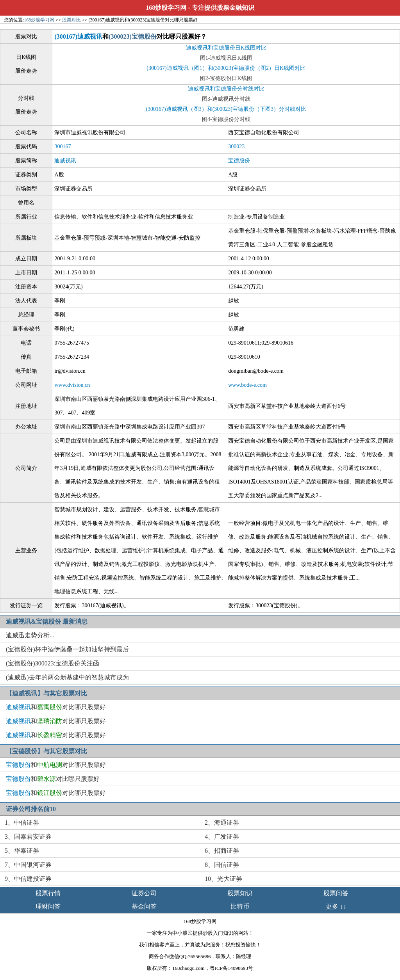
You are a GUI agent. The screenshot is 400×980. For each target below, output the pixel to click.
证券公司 (144, 893)
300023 (236, 147)
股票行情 (48, 893)
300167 (62, 147)
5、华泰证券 (22, 851)
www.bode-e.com (247, 385)
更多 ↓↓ (336, 906)
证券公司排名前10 (31, 809)
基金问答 (144, 906)
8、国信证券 (222, 865)
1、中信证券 (22, 823)
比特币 (240, 906)
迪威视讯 (65, 161)
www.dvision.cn (72, 385)
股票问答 (336, 893)
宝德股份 (239, 161)
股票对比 (71, 20)
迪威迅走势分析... (30, 635)
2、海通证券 (222, 823)
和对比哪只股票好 (56, 707)
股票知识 (240, 893)
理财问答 (48, 906)
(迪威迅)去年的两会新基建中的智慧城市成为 (67, 677)
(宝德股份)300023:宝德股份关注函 (53, 663)
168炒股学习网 (166, 8)
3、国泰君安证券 (28, 837)
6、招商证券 (222, 851)
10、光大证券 (223, 879)
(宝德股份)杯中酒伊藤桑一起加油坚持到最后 (67, 649)
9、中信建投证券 (28, 879)
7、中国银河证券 (28, 865)
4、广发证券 (222, 837)
